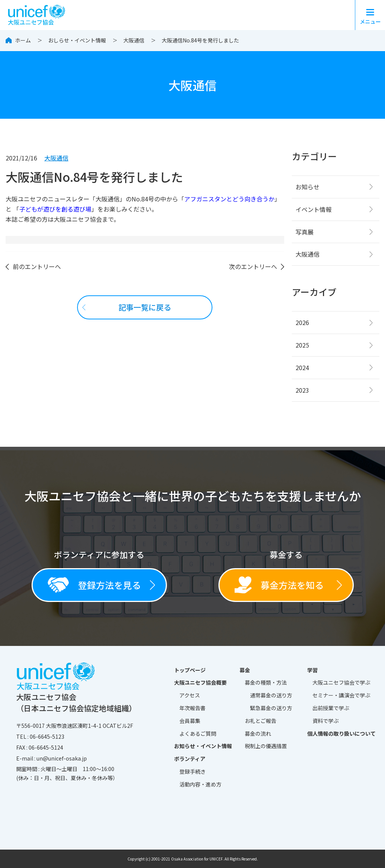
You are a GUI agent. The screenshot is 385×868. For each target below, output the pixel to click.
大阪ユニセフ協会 (341, 683)
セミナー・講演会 (341, 696)
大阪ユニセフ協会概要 (200, 682)
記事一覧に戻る (145, 307)
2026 (302, 322)
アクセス (190, 695)
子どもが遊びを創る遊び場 (55, 209)
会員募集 (190, 721)
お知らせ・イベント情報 (203, 746)
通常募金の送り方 (271, 695)
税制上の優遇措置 (266, 746)
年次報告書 (192, 708)
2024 (302, 367)
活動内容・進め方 (200, 784)
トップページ (190, 670)
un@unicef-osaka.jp (62, 758)
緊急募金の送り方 (271, 708)
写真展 (305, 232)
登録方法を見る (94, 585)
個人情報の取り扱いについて (341, 733)
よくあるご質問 (198, 733)
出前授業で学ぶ (331, 708)
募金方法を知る (279, 585)
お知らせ (308, 187)
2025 (302, 345)
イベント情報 (314, 209)
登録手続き (192, 771)
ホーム (23, 40)
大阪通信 (134, 40)
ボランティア (190, 759)
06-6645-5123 (47, 736)
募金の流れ (258, 733)
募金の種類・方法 (266, 682)
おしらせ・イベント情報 (77, 40)
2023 (302, 390)
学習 (312, 670)
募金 (245, 670)
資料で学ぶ (326, 721)
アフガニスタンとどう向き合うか (229, 199)
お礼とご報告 (261, 721)
